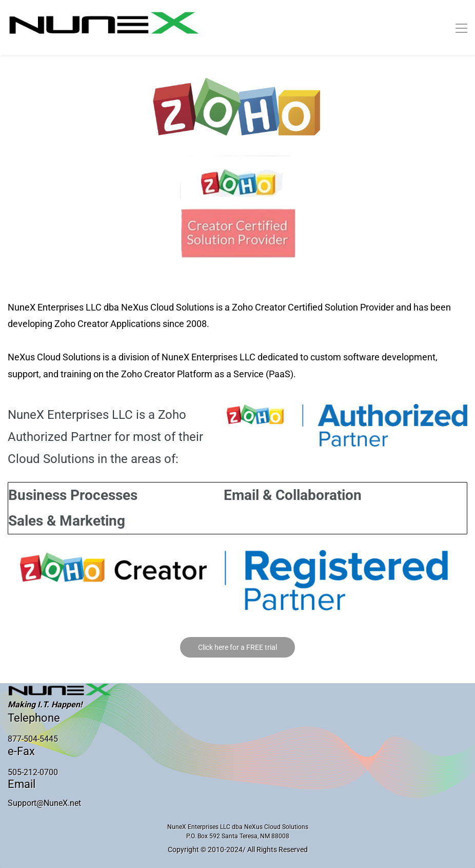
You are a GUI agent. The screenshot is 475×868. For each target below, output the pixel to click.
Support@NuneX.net (44, 803)
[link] (238, 83)
